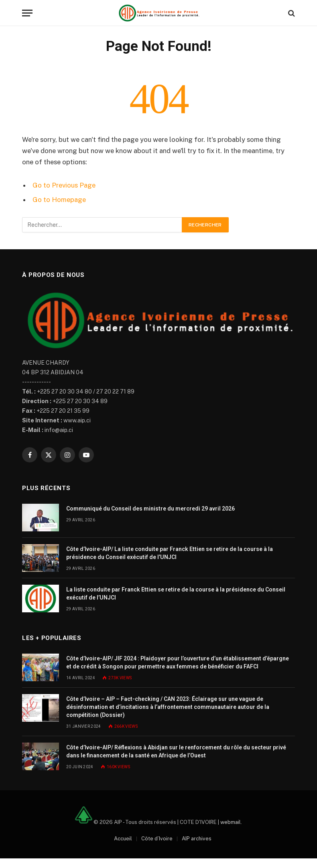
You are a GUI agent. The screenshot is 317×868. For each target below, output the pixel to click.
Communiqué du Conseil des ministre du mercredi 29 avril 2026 (150, 509)
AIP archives (197, 839)
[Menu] (27, 13)
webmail (231, 822)
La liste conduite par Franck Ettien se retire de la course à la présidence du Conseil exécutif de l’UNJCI (176, 593)
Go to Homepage (59, 200)
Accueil (123, 839)
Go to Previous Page (64, 185)
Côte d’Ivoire (157, 839)
